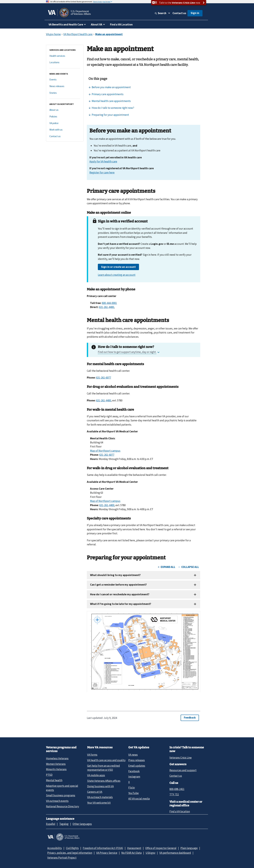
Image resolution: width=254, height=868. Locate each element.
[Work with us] (65, 130)
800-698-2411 (177, 789)
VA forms (92, 755)
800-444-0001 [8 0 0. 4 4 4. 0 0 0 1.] (109, 303)
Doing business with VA (100, 786)
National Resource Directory (63, 806)
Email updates (137, 766)
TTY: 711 (174, 794)
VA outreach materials (100, 797)
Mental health (54, 780)
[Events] (65, 80)
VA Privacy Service (107, 853)
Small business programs (61, 795)
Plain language (189, 848)
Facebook (134, 771)
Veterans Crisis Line (181, 758)
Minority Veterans (56, 769)
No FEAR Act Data (131, 853)
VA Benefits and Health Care (66, 24)
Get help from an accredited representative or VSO (104, 768)
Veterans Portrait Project (62, 858)
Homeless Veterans (57, 758)
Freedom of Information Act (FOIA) (103, 848)
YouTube (133, 793)
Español (51, 824)
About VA (97, 24)
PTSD (49, 775)
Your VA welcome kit (99, 803)
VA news (133, 755)
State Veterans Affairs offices (104, 781)
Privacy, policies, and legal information (70, 853)
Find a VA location (180, 811)
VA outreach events (57, 801)
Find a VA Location (121, 24)
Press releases (137, 760)
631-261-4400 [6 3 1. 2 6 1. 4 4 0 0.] (106, 307)
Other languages (82, 824)
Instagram (134, 777)
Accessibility (55, 848)
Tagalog (64, 824)
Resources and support (183, 770)
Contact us (179, 13)
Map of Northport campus (105, 451)
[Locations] (65, 62)
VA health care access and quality (106, 760)
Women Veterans (56, 764)
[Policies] (65, 117)
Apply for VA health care (103, 161)
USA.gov (150, 853)
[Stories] (65, 93)
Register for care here (102, 172)
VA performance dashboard (175, 853)
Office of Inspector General (161, 848)
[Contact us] (65, 136)
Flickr (132, 788)
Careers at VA (95, 792)
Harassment (134, 848)
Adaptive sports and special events (62, 788)
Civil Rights (72, 848)
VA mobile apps (96, 775)
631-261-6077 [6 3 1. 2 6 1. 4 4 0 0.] (104, 378)
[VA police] (65, 123)
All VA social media (139, 799)
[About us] (65, 110)
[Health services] (65, 56)
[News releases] (65, 86)
